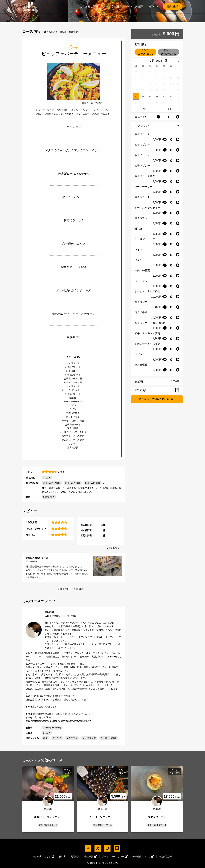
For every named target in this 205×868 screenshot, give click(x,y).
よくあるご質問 (89, 6)
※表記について (114, 548)
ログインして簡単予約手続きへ (157, 399)
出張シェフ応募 (133, 6)
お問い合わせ (111, 6)
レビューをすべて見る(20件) (72, 589)
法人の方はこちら (44, 857)
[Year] (160, 61)
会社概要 (91, 857)
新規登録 (173, 6)
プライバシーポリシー (115, 857)
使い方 (62, 857)
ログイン (153, 6)
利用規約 (75, 857)
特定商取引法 (165, 857)
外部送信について (143, 857)
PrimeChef (30, 6)
